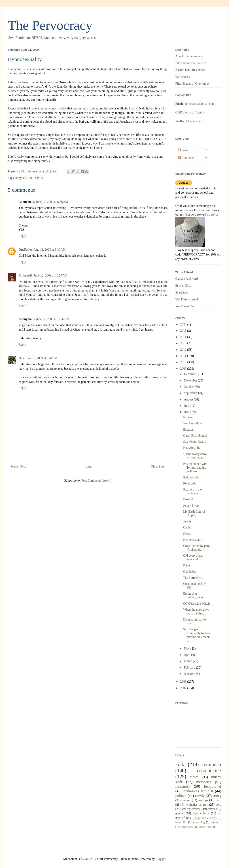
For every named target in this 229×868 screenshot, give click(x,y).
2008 (184, 682)
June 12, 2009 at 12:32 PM (53, 319)
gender (180, 813)
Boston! (188, 499)
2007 (184, 688)
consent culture (187, 827)
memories (204, 782)
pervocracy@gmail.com (200, 104)
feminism (212, 764)
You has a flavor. (194, 423)
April (188, 655)
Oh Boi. (188, 527)
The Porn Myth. (193, 578)
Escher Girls (183, 286)
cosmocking (209, 771)
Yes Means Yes (185, 306)
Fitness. (188, 417)
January (189, 674)
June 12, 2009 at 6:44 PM (41, 358)
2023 (184, 324)
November (191, 381)
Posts (183, 150)
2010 (184, 362)
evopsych (216, 822)
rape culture (201, 813)
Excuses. (189, 430)
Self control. (191, 477)
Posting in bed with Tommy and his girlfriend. (195, 468)
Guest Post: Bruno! (195, 436)
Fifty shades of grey (195, 805)
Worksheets (183, 77)
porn (218, 800)
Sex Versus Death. (195, 442)
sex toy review (191, 809)
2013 (184, 343)
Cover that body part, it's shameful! (196, 548)
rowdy (200, 796)
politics (181, 796)
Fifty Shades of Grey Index (192, 84)
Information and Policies (191, 63)
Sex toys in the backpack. (192, 491)
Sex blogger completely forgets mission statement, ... (196, 635)
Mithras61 (25, 276)
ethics (194, 777)
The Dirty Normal (187, 299)
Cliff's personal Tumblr (190, 112)
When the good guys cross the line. (196, 612)
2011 (184, 356)
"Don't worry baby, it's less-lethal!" (195, 456)
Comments (187, 158)
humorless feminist (198, 791)
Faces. (187, 534)
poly (218, 805)
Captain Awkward (187, 279)
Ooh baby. (190, 572)
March (188, 661)
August (189, 399)
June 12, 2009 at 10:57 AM (51, 276)
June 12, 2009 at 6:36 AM (52, 202)
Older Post (158, 466)
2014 (184, 337)
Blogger (160, 859)
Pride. (187, 565)
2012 (184, 350)
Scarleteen (182, 292)
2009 (184, 369)
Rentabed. (189, 483)
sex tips (203, 800)
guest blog (199, 822)
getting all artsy (207, 818)
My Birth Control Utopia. (194, 514)
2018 (184, 331)
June (187, 412)
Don (21, 358)
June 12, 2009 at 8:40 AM (50, 250)
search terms (205, 827)
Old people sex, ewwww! (193, 558)
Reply (22, 236)
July (187, 406)
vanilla (39, 178)
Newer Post (18, 466)
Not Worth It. (191, 448)
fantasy (186, 800)
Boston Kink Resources (190, 70)
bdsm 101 (181, 822)
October (189, 387)
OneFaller (25, 250)
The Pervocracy (50, 25)
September (191, 393)
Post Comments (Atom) (96, 481)
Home (88, 466)
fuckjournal (213, 786)
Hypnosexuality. (193, 540)
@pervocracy (194, 121)
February (190, 668)
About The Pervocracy (189, 56)
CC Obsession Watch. (197, 604)
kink (31, 178)
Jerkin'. (188, 521)
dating (217, 796)
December (191, 374)
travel (211, 809)
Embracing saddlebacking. (194, 595)
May (187, 649)
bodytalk (21, 178)
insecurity (183, 786)
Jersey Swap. (191, 506)
